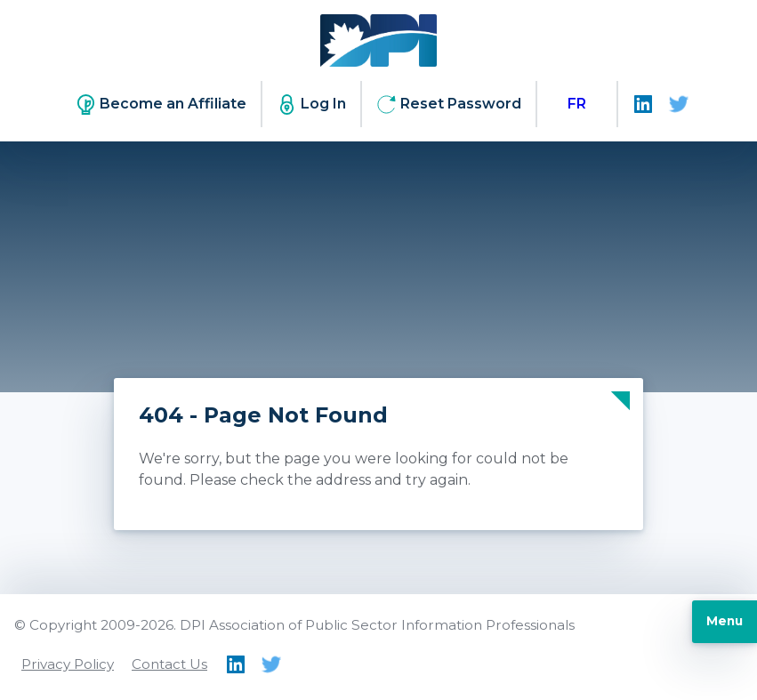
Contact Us (169, 664)
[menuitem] (577, 104)
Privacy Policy (68, 664)
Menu (725, 621)
